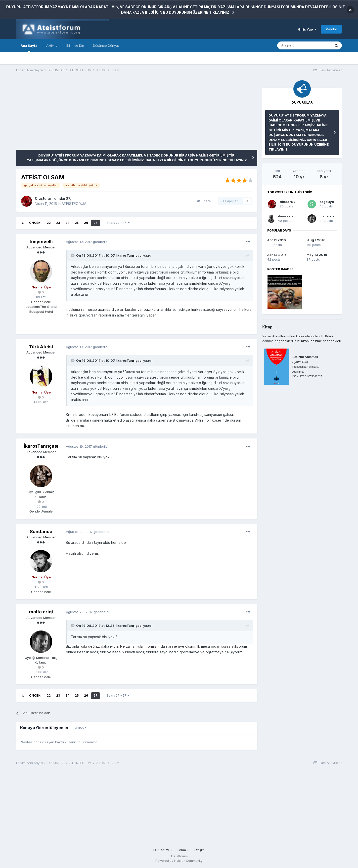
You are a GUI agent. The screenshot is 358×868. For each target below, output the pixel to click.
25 (77, 223)
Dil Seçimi (163, 850)
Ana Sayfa (29, 48)
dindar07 (62, 198)
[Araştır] (304, 45)
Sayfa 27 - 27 (118, 223)
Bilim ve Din (75, 45)
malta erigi (41, 612)
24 (67, 223)
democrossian (290, 216)
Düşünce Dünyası (107, 45)
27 (95, 223)
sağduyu (327, 202)
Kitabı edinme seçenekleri (321, 341)
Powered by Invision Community (179, 861)
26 (86, 223)
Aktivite (52, 45)
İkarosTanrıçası (129, 255)
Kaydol (331, 29)
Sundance (41, 532)
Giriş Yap (307, 29)
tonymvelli (41, 242)
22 (49, 223)
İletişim (199, 850)
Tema (183, 850)
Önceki (35, 223)
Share (204, 201)
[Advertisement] (107, 115)
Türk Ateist (41, 347)
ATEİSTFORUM (74, 204)
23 (58, 223)
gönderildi (87, 242)
